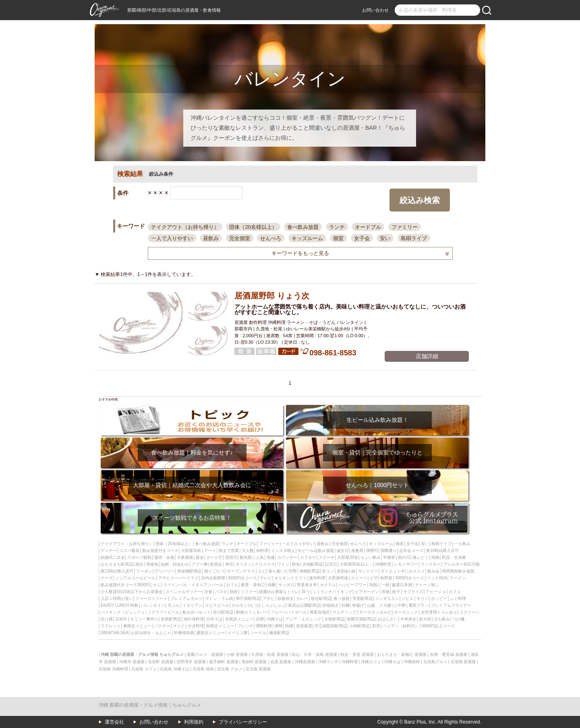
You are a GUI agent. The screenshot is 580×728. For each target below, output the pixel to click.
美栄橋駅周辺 (189, 571)
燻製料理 (264, 626)
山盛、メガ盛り (381, 605)
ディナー (109, 551)
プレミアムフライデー (451, 605)
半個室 (389, 557)
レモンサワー (406, 564)
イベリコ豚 (238, 633)
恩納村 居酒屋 (254, 662)
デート (210, 551)
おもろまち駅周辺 (117, 564)
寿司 (229, 564)
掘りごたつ (214, 571)
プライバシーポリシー (243, 722)
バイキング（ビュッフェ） (125, 612)
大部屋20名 (347, 557)
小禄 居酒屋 (237, 654)
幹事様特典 (184, 633)
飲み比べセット (197, 612)
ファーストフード (151, 598)
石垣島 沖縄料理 (113, 669)
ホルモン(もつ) (245, 605)
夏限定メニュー (211, 633)
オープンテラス (241, 571)
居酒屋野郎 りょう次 (272, 296)
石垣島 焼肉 (203, 669)
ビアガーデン (367, 592)
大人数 (248, 551)
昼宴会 (157, 592)
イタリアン (193, 605)
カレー (302, 598)
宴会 (200, 557)
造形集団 (304, 626)
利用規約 (194, 722)
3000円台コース (410, 578)
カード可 (214, 557)
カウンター (287, 557)
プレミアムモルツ (186, 598)
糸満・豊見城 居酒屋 (448, 654)
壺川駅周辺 (223, 612)
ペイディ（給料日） (401, 626)
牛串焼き (408, 619)
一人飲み (462, 544)
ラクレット (111, 626)
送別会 (343, 571)
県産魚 (152, 564)
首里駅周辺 (171, 619)
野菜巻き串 (307, 585)
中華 (402, 605)
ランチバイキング (336, 592)
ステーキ (327, 557)
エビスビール (217, 605)
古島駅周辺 (334, 619)
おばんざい (387, 619)
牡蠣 (346, 605)
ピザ (374, 578)
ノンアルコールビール (135, 578)
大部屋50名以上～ (356, 564)
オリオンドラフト (290, 578)
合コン (328, 571)
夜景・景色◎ (253, 585)
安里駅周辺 (362, 598)
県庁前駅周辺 (248, 598)
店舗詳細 (427, 356)
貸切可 (231, 557)
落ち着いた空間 (282, 571)
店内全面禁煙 (213, 578)
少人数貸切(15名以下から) (124, 592)
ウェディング (344, 612)
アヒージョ (436, 592)
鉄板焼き (286, 598)
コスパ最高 (129, 551)
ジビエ (408, 598)
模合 (139, 564)
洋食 (208, 592)
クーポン (144, 571)
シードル (258, 633)
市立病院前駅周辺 (331, 626)
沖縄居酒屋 (305, 662)
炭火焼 (425, 619)
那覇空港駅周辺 (361, 619)
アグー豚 (200, 564)
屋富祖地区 (320, 612)
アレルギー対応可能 (462, 564)
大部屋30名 (191, 551)
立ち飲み (442, 619)
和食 (386, 592)
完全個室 (240, 238)
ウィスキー (431, 564)
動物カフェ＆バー (252, 612)
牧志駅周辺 (321, 598)
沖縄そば (275, 619)
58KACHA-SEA (115, 633)
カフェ (455, 592)
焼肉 (234, 592)
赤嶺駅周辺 (313, 564)
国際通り (389, 551)
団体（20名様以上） (253, 227)
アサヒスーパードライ (178, 578)
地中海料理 (194, 619)
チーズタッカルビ (375, 612)
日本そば (214, 619)
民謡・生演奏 (454, 557)
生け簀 (107, 619)
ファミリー (405, 227)
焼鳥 (435, 557)
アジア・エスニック (303, 619)
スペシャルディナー (184, 592)
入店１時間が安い (117, 598)
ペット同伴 (437, 578)
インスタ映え (283, 551)
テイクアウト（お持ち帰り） (185, 227)
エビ (262, 571)
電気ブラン (418, 605)
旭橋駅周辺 (309, 571)
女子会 (362, 238)
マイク (179, 626)
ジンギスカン (387, 598)
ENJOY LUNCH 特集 (119, 605)
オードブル (368, 227)
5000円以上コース (438, 626)
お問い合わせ (375, 10)
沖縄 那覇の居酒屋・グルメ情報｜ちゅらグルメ (150, 705)
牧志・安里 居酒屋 (357, 654)
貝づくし (309, 592)
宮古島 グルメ (230, 669)
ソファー (249, 592)
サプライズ (413, 592)
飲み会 (433, 571)
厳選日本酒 (402, 585)
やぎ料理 (196, 626)
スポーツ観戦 (139, 557)
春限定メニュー (137, 626)
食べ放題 (342, 598)
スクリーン (470, 612)
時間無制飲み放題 (458, 571)
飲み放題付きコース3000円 (125, 585)
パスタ (221, 592)
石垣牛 (121, 619)
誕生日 (343, 551)
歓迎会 (216, 564)
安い (385, 238)
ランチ (337, 227)
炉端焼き (331, 605)
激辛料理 (317, 578)
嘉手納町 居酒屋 (224, 662)
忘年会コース (411, 551)
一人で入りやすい (172, 238)
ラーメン (458, 578)
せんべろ (271, 238)
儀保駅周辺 (279, 633)
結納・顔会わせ (175, 564)
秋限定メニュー (220, 626)
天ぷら (174, 605)
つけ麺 (458, 619)
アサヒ (269, 598)
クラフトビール (166, 612)
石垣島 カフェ (144, 669)
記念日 (331, 564)
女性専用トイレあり (439, 612)
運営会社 (114, 722)
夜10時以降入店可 (442, 551)
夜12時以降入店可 (117, 571)
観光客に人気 (252, 557)
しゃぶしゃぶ (273, 605)
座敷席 (357, 551)
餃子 (396, 592)
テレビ (266, 578)
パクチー (162, 626)
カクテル (328, 585)
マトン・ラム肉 (219, 598)
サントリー (368, 571)
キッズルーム (307, 238)
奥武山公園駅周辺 (304, 605)
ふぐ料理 (458, 598)
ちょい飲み (371, 557)
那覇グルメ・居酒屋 (205, 654)
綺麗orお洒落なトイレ (279, 592)
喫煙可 (372, 551)
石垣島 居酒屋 (463, 662)
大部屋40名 (338, 578)
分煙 (260, 619)
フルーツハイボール (289, 612)
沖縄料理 (383, 564)
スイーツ (359, 578)
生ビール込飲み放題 (316, 551)
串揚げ (358, 605)
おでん (232, 585)
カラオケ (308, 557)
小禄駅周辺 (359, 626)
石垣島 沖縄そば (175, 669)
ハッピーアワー (352, 585)
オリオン (244, 564)
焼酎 (272, 585)
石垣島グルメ (435, 662)
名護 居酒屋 (281, 662)
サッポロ (286, 585)
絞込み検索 (420, 200)
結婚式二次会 (113, 557)
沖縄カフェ (371, 662)
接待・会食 (164, 557)
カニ (157, 585)
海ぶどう (420, 557)
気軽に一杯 (379, 585)
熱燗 (289, 626)
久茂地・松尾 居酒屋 (270, 654)
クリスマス (265, 564)
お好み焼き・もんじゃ (151, 633)
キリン (423, 598)
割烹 (376, 626)
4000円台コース (242, 578)
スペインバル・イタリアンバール (193, 585)
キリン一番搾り (144, 619)
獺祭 (279, 626)
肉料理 (262, 551)
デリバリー (165, 571)
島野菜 (386, 578)
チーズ (107, 578)
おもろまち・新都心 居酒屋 (402, 654)
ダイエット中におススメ (403, 571)
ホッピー (439, 598)
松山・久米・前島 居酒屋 (314, 654)
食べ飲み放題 (303, 227)
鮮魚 (296, 564)
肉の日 (404, 557)
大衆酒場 (185, 557)
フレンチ (245, 626)
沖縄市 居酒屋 (132, 662)
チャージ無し (427, 585)
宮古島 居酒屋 (258, 669)
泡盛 (271, 557)
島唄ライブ (414, 238)
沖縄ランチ (328, 662)
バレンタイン (153, 605)
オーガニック (406, 612)
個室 (338, 238)
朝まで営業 (229, 551)
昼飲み (211, 238)
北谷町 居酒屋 (161, 662)
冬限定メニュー (239, 619)
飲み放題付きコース (160, 551)
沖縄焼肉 (412, 662)
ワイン (283, 564)
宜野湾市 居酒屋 (191, 662)
